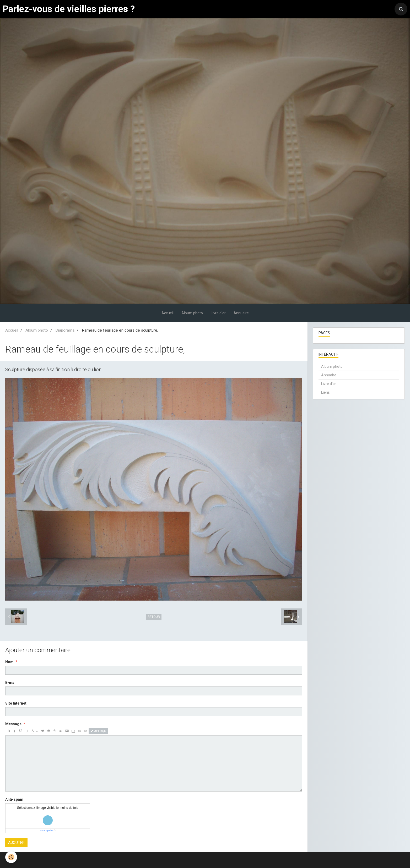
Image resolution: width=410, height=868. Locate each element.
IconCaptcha (47, 831)
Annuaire (241, 313)
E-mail (11, 683)
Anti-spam (14, 799)
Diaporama (65, 330)
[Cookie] (11, 857)
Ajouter (16, 843)
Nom (9, 662)
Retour (154, 617)
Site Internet (16, 703)
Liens (325, 392)
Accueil (168, 313)
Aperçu (98, 731)
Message (13, 724)
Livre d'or (218, 313)
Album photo (192, 313)
